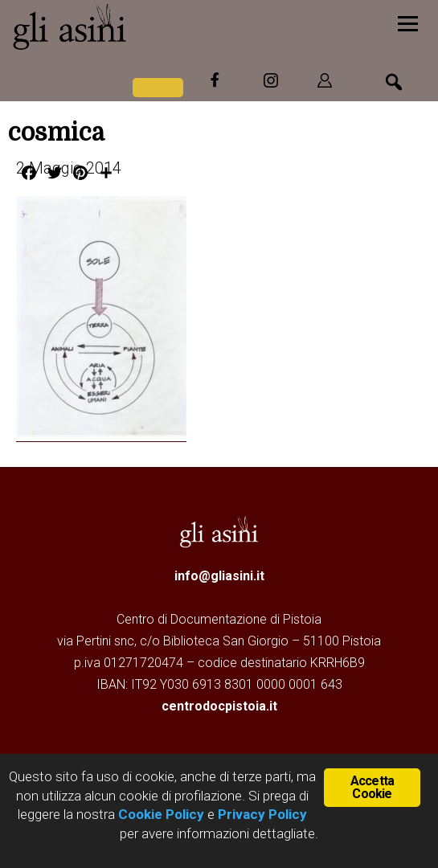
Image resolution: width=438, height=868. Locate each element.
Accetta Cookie (372, 787)
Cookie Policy (160, 814)
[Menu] (408, 22)
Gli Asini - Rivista (133, 27)
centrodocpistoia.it (219, 706)
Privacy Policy (262, 814)
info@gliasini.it (219, 576)
